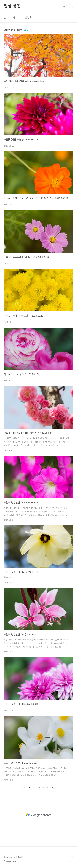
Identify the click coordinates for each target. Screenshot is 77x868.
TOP (71, 858)
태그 (15, 17)
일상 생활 (12, 6)
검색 (64, 6)
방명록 (28, 17)
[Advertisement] (38, 815)
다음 (52, 787)
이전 (25, 787)
